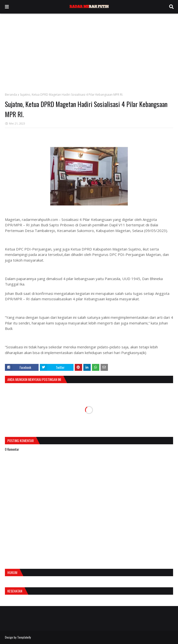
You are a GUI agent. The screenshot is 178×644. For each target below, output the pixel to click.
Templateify (24, 637)
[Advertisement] (89, 51)
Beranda (11, 95)
